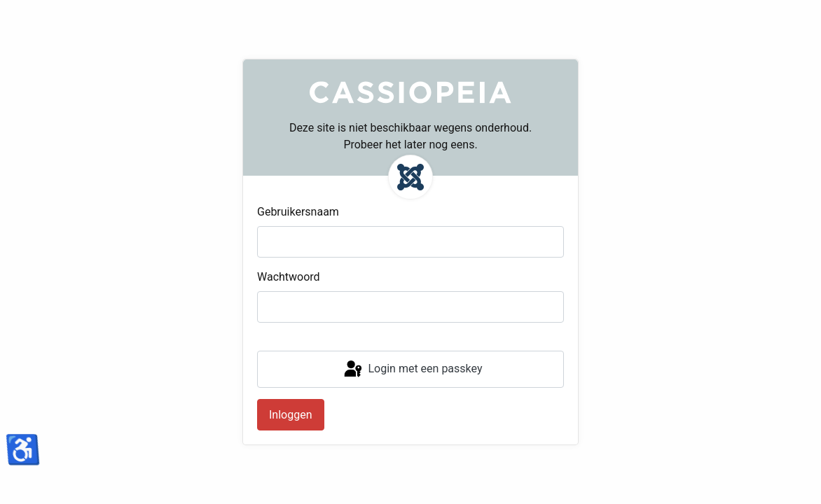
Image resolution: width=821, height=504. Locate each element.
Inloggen (291, 415)
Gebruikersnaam (298, 212)
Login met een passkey (412, 370)
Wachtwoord (289, 277)
